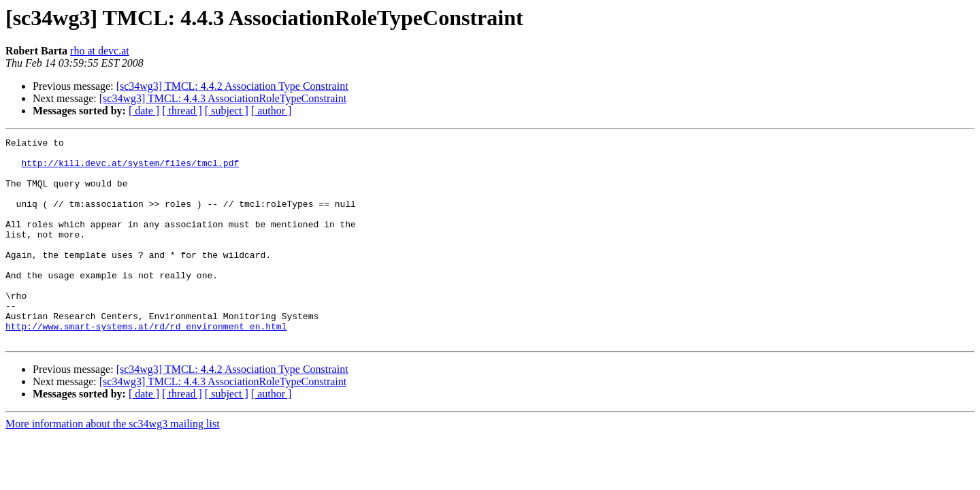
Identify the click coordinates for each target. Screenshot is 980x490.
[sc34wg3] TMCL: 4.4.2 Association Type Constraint (232, 86)
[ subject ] (227, 111)
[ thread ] (182, 111)
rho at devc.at (100, 51)
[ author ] (272, 111)
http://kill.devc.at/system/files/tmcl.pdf (130, 169)
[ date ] (144, 111)
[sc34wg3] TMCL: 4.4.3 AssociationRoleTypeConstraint (223, 98)
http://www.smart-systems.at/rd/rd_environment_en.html (146, 365)
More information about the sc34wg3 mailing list (113, 464)
